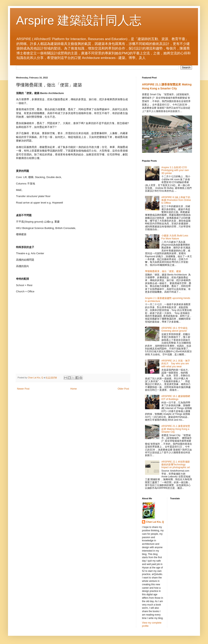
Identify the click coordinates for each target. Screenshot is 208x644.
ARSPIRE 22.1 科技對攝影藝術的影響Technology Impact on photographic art (176, 465)
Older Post (123, 389)
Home (74, 389)
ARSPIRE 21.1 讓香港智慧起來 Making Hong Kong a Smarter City (176, 429)
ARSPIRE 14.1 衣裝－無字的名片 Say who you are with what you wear (176, 364)
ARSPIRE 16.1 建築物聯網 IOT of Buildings (176, 398)
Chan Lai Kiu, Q (155, 522)
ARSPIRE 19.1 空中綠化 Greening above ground (174, 329)
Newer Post (23, 389)
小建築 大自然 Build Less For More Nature (175, 237)
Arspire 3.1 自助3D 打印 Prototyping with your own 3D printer (175, 170)
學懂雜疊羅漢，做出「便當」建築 (163, 271)
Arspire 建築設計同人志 (79, 20)
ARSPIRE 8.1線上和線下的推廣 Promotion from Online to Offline (176, 200)
